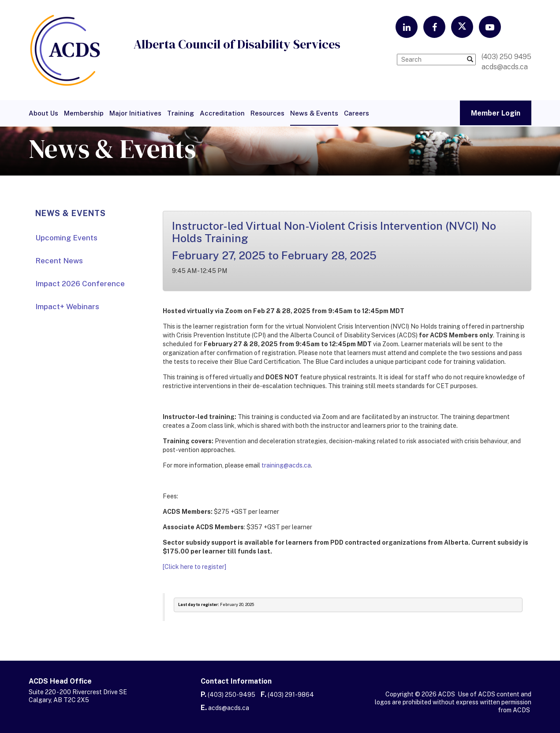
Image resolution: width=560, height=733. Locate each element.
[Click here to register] (194, 567)
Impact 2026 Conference (80, 284)
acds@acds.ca (229, 708)
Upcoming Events (66, 238)
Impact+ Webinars (67, 307)
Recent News (59, 261)
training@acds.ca (286, 465)
